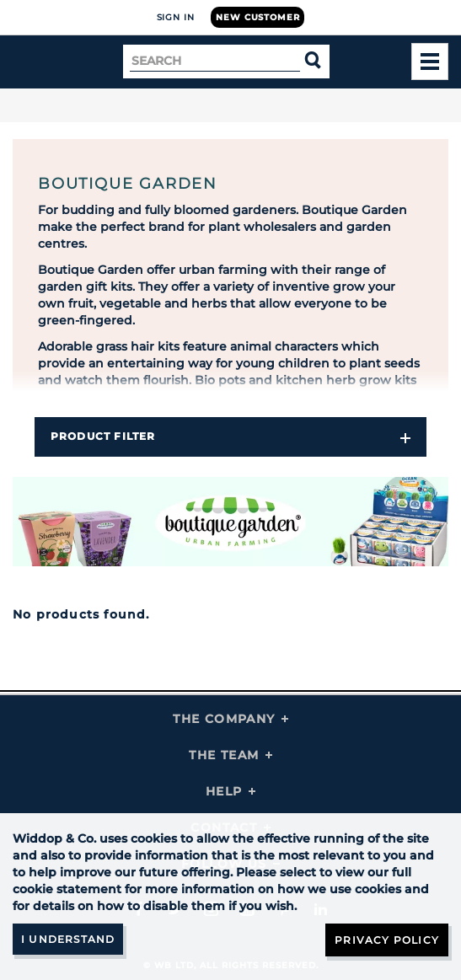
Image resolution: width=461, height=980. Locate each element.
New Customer (257, 17)
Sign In (176, 17)
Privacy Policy (387, 940)
